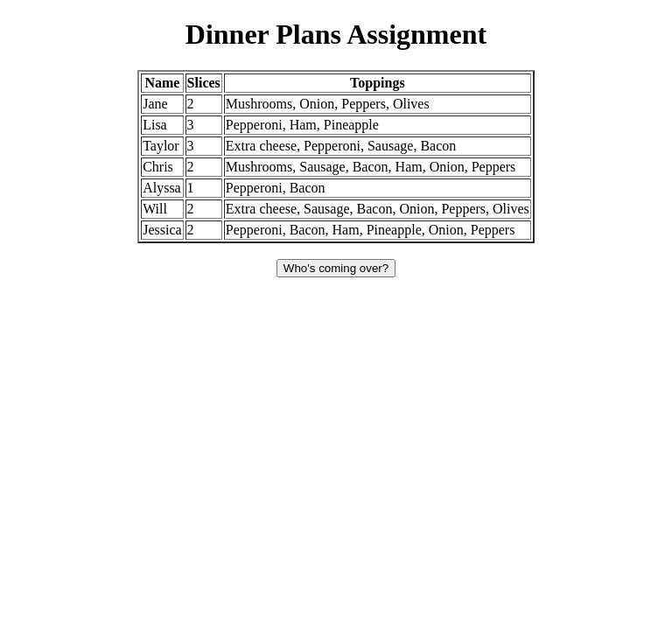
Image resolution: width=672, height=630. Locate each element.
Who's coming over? (336, 268)
